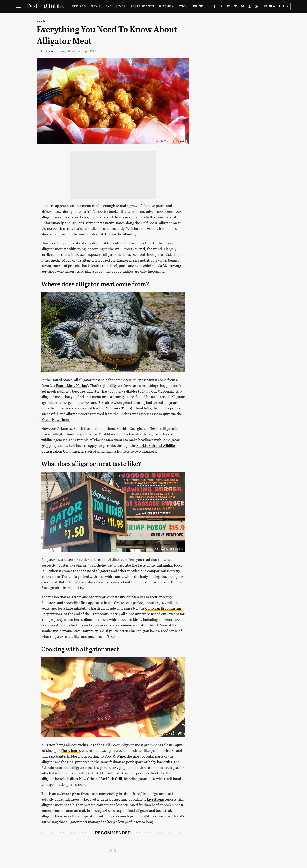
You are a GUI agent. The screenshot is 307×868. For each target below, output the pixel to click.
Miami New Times (55, 419)
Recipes (79, 6)
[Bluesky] (243, 7)
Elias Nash (48, 51)
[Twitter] (221, 7)
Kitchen (166, 6)
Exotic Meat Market (72, 385)
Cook (183, 6)
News (96, 6)
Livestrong (171, 266)
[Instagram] (250, 7)
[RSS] (257, 7)
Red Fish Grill (111, 779)
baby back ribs (160, 762)
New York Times (118, 408)
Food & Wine (115, 756)
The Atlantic (70, 750)
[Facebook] (214, 7)
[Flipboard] (228, 7)
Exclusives (115, 6)
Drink (198, 6)
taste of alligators (97, 571)
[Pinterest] (236, 7)
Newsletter (276, 6)
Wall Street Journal (130, 249)
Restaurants (142, 6)
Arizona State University (78, 631)
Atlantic (129, 234)
